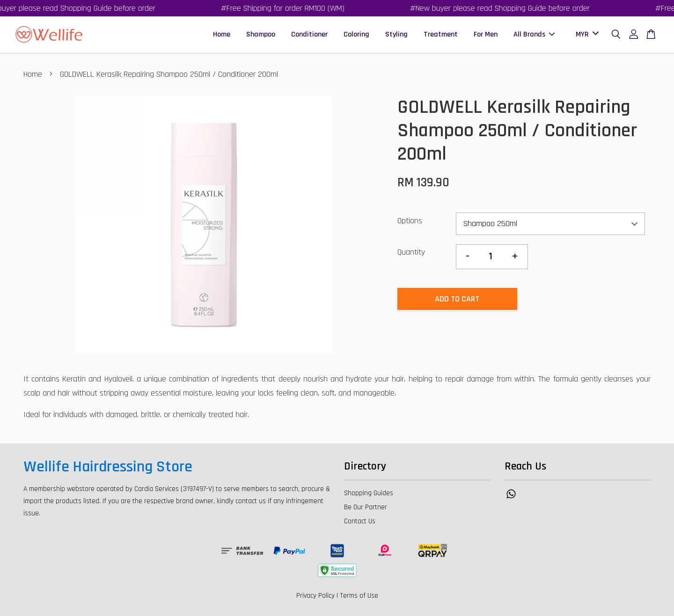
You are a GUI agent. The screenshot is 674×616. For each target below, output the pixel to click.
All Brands (534, 34)
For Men (486, 34)
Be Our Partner (366, 507)
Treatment (441, 34)
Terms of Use (359, 596)
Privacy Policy (315, 596)
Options (410, 221)
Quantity (411, 252)
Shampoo (261, 34)
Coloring (356, 34)
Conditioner (309, 34)
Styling (396, 34)
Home (222, 34)
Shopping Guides (369, 493)
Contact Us (360, 521)
